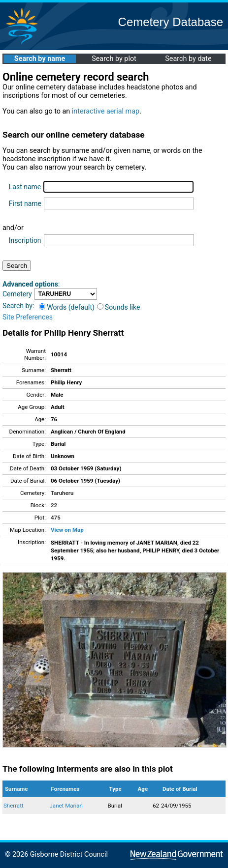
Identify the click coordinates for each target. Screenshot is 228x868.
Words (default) (67, 307)
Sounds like (119, 307)
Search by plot (114, 59)
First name (25, 203)
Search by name (40, 59)
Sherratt (14, 806)
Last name (25, 187)
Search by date (188, 59)
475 (56, 518)
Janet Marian (66, 806)
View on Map (67, 530)
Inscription (25, 240)
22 (54, 505)
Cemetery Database (171, 22)
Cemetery (17, 294)
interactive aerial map (106, 111)
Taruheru (62, 493)
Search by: (18, 306)
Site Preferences (28, 317)
